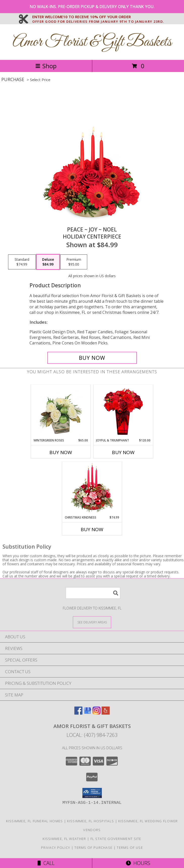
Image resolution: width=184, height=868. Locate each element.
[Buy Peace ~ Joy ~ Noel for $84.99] (92, 358)
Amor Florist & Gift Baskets (92, 42)
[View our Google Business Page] (87, 713)
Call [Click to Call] (46, 863)
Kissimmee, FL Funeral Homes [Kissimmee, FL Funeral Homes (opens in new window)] (34, 821)
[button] (92, 793)
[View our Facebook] (78, 713)
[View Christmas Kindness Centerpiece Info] (92, 489)
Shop (46, 66)
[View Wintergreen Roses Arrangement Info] (61, 412)
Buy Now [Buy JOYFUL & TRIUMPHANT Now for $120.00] (123, 452)
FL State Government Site (116, 839)
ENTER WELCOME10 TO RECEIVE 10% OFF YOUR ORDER (98, 17)
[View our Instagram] (97, 713)
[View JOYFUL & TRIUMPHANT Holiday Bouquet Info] (123, 412)
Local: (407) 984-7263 (92, 735)
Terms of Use (130, 848)
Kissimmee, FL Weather (64, 839)
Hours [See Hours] (138, 863)
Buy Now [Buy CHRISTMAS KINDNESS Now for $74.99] (92, 529)
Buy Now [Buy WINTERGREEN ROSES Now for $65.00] (61, 452)
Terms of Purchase (93, 848)
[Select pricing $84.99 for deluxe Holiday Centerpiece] (48, 262)
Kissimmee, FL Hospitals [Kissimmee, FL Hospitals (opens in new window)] (90, 821)
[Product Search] (93, 593)
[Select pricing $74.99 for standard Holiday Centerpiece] (22, 262)
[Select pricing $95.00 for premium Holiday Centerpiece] (74, 262)
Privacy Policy (56, 848)
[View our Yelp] (106, 713)
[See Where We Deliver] (92, 622)
